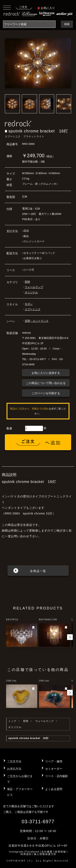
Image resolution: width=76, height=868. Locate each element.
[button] (70, 637)
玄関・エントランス (37, 321)
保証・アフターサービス (20, 792)
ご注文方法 (14, 761)
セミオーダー (54, 769)
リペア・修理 (54, 761)
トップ (12, 721)
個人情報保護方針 (45, 854)
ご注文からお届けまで (20, 779)
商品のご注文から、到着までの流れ (29, 409)
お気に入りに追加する (46, 373)
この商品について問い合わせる (46, 383)
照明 (27, 282)
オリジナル (31, 292)
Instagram (16, 852)
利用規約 (26, 854)
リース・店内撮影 (57, 776)
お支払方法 (14, 769)
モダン (29, 304)
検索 (67, 24)
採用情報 (60, 852)
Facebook (32, 852)
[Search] (29, 24)
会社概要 (47, 852)
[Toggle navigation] (7, 7)
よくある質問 (54, 789)
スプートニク (33, 309)
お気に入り (46, 8)
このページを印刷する (46, 393)
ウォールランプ (34, 287)
